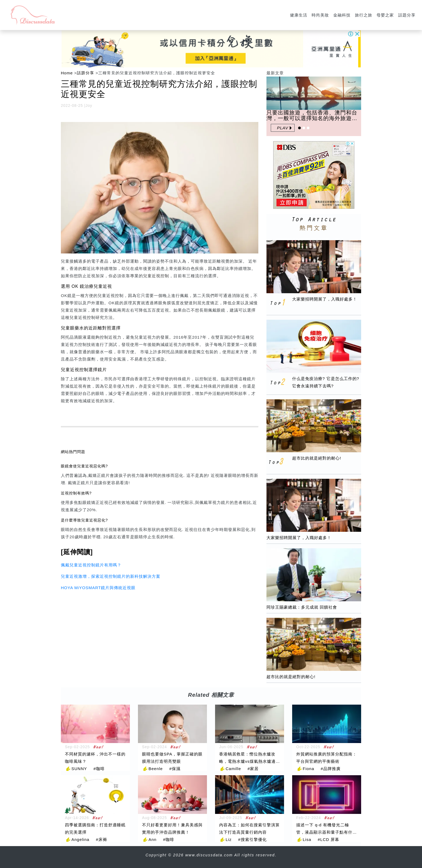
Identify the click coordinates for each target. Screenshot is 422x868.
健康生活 (299, 15)
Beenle (156, 769)
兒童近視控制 (156, 276)
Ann (153, 839)
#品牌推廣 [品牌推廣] (331, 769)
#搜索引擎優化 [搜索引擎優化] (252, 839)
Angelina (80, 839)
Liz (229, 839)
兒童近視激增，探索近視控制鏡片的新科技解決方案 (111, 576)
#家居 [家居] (253, 769)
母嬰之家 (385, 15)
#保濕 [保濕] (175, 769)
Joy (89, 105)
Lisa (307, 839)
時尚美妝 (320, 15)
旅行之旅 (364, 15)
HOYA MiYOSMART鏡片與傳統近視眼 (98, 588)
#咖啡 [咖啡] (99, 769)
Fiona (309, 769)
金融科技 (342, 15)
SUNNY (79, 769)
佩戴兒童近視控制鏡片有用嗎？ (91, 565)
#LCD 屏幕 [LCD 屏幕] (329, 839)
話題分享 (407, 15)
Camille (233, 769)
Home (67, 73)
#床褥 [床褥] (101, 839)
